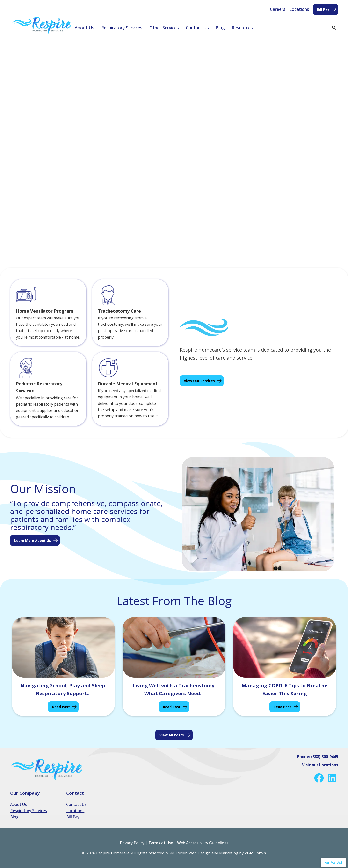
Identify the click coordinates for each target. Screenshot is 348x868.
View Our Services (199, 381)
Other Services (164, 28)
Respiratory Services (122, 28)
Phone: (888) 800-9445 (318, 757)
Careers (278, 9)
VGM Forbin (255, 853)
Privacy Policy (132, 843)
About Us (84, 28)
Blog (220, 28)
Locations (299, 9)
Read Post (61, 707)
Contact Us (197, 28)
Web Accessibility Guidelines (203, 843)
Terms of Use (161, 843)
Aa (327, 862)
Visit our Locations (320, 765)
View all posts (172, 735)
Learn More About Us (33, 540)
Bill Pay (323, 9)
